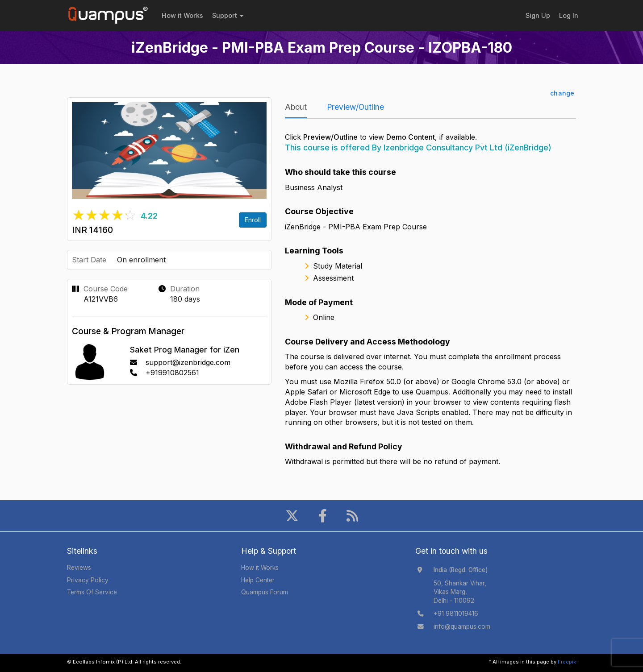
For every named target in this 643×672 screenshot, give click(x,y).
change (562, 93)
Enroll (253, 220)
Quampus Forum (265, 592)
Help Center (258, 580)
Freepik (567, 662)
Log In (569, 15)
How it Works (182, 15)
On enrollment (141, 260)
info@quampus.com (462, 626)
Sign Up (538, 15)
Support (228, 15)
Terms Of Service (92, 592)
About (296, 107)
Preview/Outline (355, 107)
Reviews (79, 568)
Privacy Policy (88, 580)
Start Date (89, 260)
